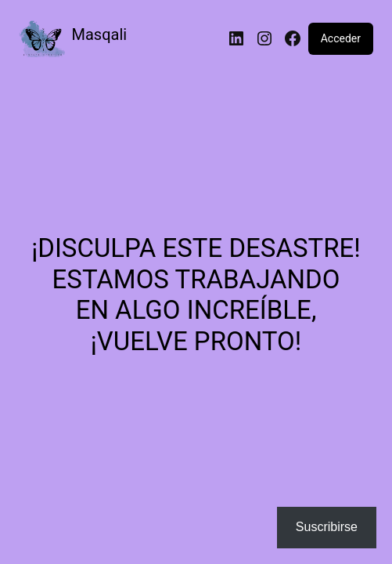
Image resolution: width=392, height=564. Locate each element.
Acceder (341, 38)
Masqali (100, 34)
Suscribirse (327, 527)
